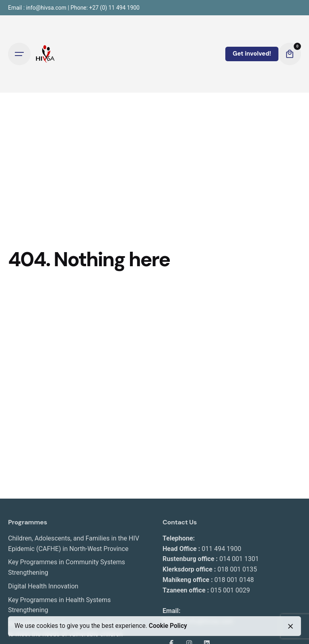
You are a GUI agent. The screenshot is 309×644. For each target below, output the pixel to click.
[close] (290, 626)
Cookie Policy (168, 626)
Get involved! (252, 54)
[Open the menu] (19, 54)
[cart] (290, 54)
